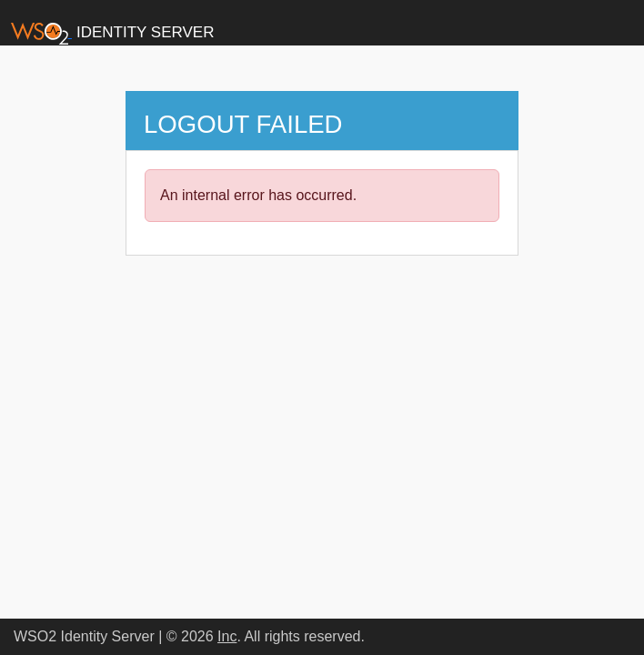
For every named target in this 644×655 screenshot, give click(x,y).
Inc (227, 636)
